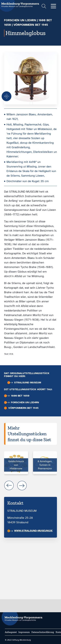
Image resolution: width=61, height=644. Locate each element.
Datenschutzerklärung (43, 632)
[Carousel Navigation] (30, 485)
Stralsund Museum (25, 383)
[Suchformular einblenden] (44, 7)
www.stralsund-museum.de (31, 531)
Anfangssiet (11, 632)
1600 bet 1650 (17, 396)
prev (9, 485)
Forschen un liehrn (20, 20)
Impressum (24, 632)
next (22, 485)
